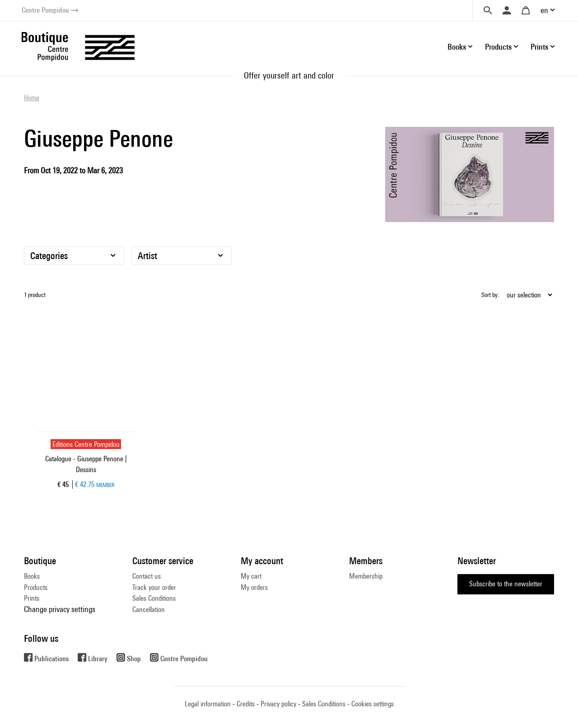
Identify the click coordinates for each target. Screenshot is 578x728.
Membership (366, 576)
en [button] (544, 10)
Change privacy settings (60, 609)
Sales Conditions (154, 598)
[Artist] (182, 256)
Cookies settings (373, 704)
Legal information (208, 704)
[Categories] (74, 256)
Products (36, 587)
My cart (251, 576)
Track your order (154, 587)
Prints (32, 598)
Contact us (147, 576)
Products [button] (498, 47)
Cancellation (149, 610)
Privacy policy (278, 704)
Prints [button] (539, 47)
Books (32, 576)
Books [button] (457, 47)
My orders (254, 587)
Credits (246, 704)
